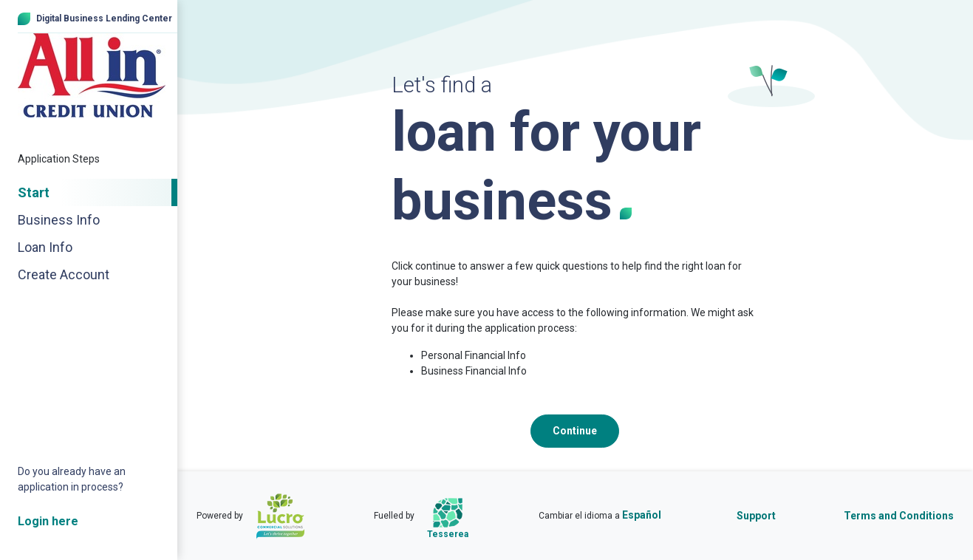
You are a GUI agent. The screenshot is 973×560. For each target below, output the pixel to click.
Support (756, 516)
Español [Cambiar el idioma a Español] (642, 515)
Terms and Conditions (899, 516)
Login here (48, 521)
